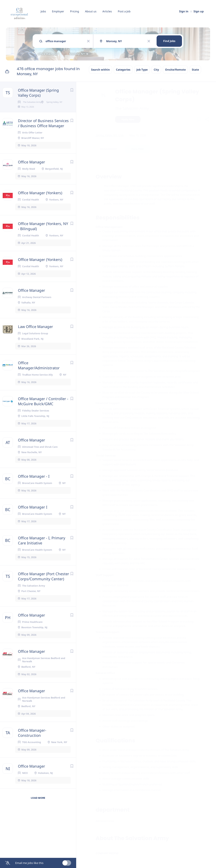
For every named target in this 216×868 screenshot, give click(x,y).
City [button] (156, 70)
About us (91, 11)
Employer (58, 11)
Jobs (43, 11)
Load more (38, 809)
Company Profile (107, 853)
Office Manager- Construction (32, 744)
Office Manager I (33, 518)
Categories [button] (123, 70)
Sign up (199, 11)
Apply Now (128, 119)
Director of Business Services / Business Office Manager (43, 134)
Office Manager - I (34, 487)
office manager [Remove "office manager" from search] (48, 54)
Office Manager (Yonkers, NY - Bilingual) (43, 237)
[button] (207, 120)
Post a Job (124, 11)
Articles (107, 11)
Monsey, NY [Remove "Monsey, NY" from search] (77, 54)
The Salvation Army (132, 108)
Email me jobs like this (29, 863)
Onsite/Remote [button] (175, 70)
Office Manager (31, 173)
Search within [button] (100, 70)
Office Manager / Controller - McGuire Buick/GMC (43, 412)
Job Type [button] (142, 70)
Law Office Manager (35, 337)
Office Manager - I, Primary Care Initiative (42, 551)
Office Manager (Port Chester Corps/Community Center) (44, 587)
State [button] (195, 70)
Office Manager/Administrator (39, 376)
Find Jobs (169, 41)
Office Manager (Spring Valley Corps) (38, 93)
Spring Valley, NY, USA (110, 135)
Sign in (184, 11)
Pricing (75, 11)
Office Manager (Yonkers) (40, 204)
